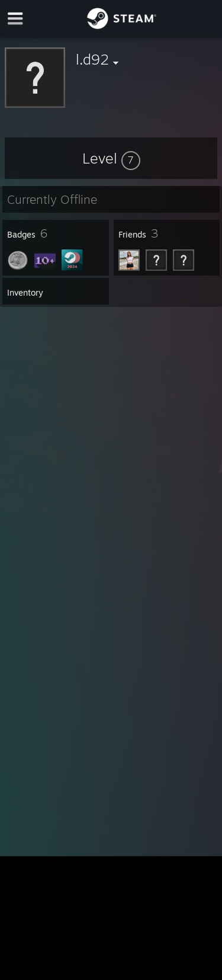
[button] (111, 158)
